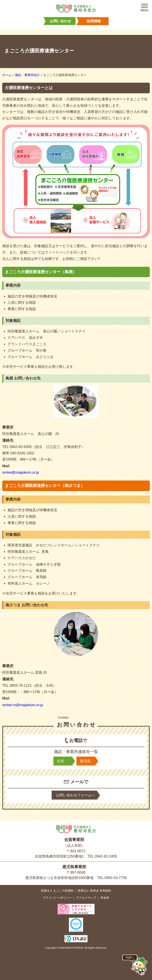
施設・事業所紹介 (27, 75)
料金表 (105, 898)
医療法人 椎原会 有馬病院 (94, 891)
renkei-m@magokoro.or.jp (23, 705)
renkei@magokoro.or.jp (21, 472)
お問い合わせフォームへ (76, 795)
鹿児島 (85, 761)
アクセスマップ (86, 898)
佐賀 (60, 761)
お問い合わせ (60, 21)
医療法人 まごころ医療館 (57, 891)
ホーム (7, 75)
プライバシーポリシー (57, 898)
